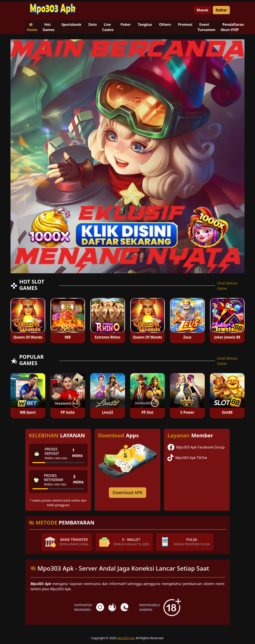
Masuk (202, 10)
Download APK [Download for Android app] (128, 493)
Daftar (221, 10)
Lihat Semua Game (227, 286)
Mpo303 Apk (126, 638)
